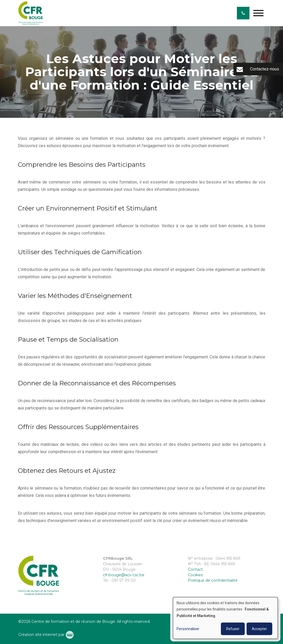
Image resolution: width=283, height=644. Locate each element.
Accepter (259, 629)
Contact (195, 569)
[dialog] (225, 618)
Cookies (195, 575)
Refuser (233, 629)
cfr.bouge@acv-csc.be (124, 575)
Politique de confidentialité (213, 580)
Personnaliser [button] (188, 629)
